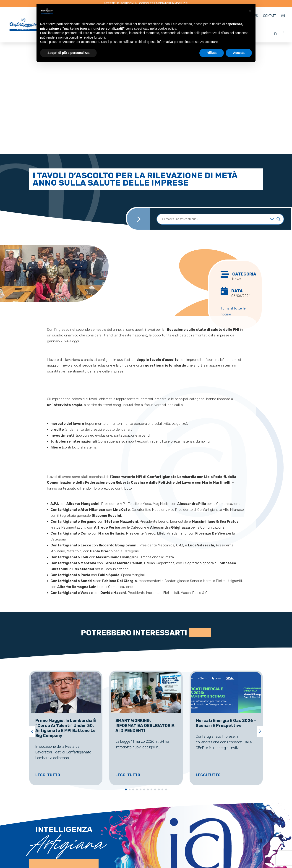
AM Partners (213, 854)
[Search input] (215, 108)
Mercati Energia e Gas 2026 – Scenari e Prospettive (226, 612)
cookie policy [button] (167, 29)
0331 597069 (142, 798)
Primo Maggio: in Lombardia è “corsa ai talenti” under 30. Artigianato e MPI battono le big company (66, 617)
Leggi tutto (48, 664)
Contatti (270, 16)
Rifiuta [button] (212, 53)
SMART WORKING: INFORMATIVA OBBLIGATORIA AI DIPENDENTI (145, 614)
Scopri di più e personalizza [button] (68, 53)
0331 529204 (141, 813)
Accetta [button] (239, 53)
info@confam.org (222, 828)
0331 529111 (140, 828)
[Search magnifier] (279, 108)
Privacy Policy (148, 854)
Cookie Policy (174, 854)
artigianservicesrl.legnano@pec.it (105, 854)
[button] (32, 620)
